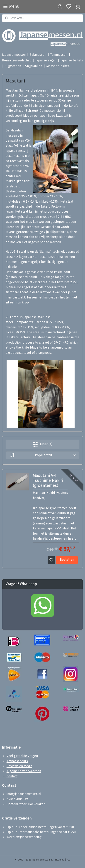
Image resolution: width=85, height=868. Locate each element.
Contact (12, 776)
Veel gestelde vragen (22, 756)
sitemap (60, 860)
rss (68, 860)
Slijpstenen (13, 66)
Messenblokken (58, 66)
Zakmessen (38, 55)
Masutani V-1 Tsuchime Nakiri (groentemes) (48, 481)
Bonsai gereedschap (17, 60)
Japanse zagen (46, 60)
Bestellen (67, 560)
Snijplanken (34, 66)
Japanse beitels (72, 60)
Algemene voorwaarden (24, 771)
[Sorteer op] (43, 455)
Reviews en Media (19, 766)
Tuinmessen (59, 55)
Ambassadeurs (17, 761)
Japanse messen (14, 55)
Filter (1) (42, 444)
